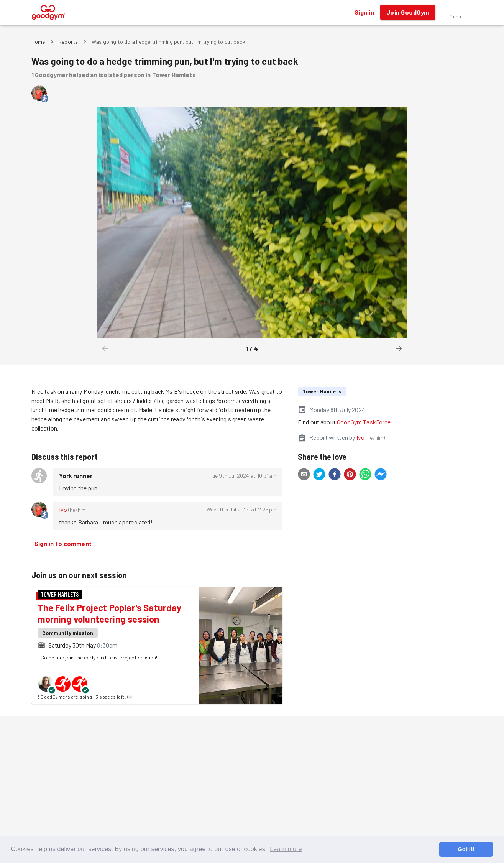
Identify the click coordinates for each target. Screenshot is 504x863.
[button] (456, 12)
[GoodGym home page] (48, 11)
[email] (304, 475)
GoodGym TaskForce (364, 422)
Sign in (364, 12)
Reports (68, 42)
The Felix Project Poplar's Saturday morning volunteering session (110, 613)
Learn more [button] (286, 849)
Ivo (63, 509)
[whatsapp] (365, 475)
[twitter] (319, 475)
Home (38, 42)
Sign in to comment (63, 544)
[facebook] (335, 475)
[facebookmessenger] (381, 475)
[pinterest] (350, 475)
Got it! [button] (466, 849)
